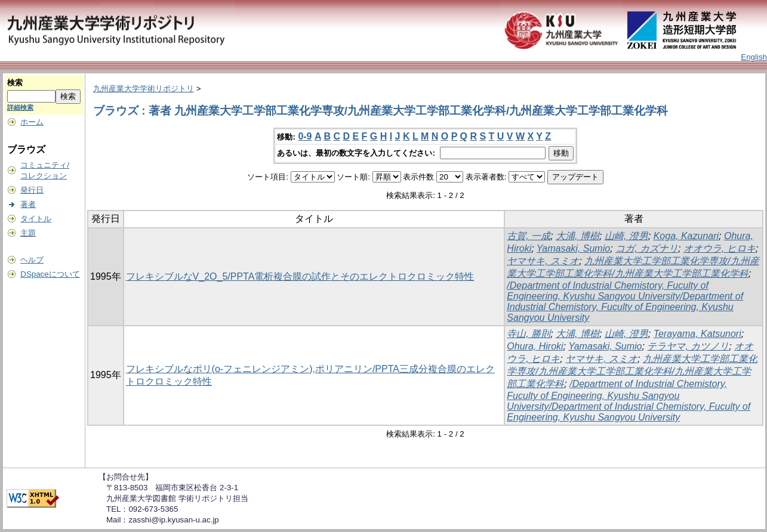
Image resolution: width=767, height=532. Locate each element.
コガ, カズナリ (647, 248)
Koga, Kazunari (686, 236)
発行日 (32, 190)
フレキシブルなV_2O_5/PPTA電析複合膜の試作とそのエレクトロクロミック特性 (300, 276)
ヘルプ (32, 260)
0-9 (305, 136)
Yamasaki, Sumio (573, 248)
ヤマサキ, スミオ (543, 261)
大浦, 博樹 (577, 236)
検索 (15, 83)
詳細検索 (20, 107)
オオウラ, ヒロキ (720, 248)
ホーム (32, 122)
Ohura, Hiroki (535, 346)
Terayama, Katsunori (697, 334)
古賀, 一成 (529, 236)
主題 (28, 233)
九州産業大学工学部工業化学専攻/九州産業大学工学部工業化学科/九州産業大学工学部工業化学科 (632, 371)
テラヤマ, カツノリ (688, 346)
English (754, 57)
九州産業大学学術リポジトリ (144, 89)
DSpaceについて (50, 274)
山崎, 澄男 (626, 236)
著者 (28, 204)
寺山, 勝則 (529, 334)
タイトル (36, 219)
